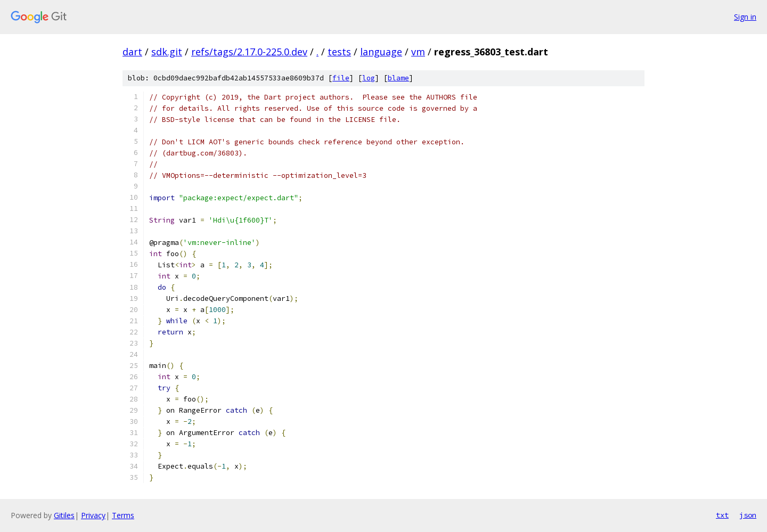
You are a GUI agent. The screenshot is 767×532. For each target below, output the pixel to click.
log (369, 78)
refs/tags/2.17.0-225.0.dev (249, 52)
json (748, 515)
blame (398, 78)
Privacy (93, 515)
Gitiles (64, 515)
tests (339, 52)
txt (722, 515)
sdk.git (167, 52)
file (341, 78)
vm (418, 52)
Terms (123, 515)
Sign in (745, 17)
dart (132, 52)
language (381, 52)
